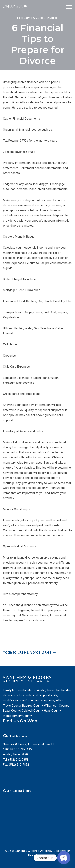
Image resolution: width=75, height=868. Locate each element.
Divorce (52, 18)
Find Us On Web (20, 721)
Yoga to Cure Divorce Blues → (30, 652)
